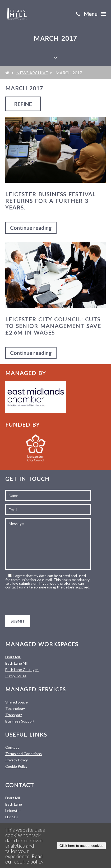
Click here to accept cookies (81, 846)
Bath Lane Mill (17, 663)
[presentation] (45, 602)
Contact (12, 747)
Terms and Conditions (24, 754)
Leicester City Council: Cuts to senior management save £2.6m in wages (53, 326)
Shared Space (17, 702)
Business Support (20, 721)
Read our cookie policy (24, 859)
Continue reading (31, 228)
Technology (15, 708)
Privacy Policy (17, 760)
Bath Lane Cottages (22, 670)
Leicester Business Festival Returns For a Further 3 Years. (51, 201)
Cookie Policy (16, 766)
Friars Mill (13, 657)
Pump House (16, 676)
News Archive (32, 73)
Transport (14, 715)
